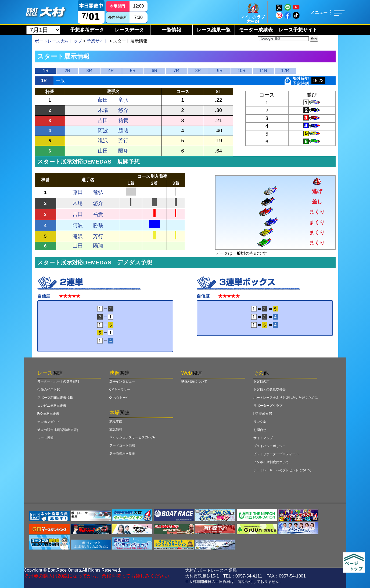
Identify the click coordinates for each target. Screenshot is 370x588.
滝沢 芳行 (113, 141)
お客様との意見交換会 (270, 389)
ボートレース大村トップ (58, 41)
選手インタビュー (122, 381)
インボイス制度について (271, 462)
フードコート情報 (122, 445)
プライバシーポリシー (270, 446)
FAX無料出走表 (49, 414)
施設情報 (116, 429)
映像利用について (194, 381)
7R (176, 71)
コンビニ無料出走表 (52, 406)
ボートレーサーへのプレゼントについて (282, 470)
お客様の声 (261, 381)
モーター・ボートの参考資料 (58, 381)
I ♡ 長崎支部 (263, 414)
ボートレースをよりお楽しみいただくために (286, 398)
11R (263, 71)
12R (285, 71)
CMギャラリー (120, 389)
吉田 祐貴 (113, 120)
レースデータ (129, 30)
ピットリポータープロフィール (276, 454)
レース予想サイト (298, 30)
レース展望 (45, 438)
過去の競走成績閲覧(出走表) (58, 430)
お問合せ (260, 430)
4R (111, 71)
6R (155, 71)
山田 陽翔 (113, 151)
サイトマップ (263, 438)
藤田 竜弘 (113, 100)
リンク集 (260, 422)
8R (198, 71)
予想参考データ (87, 30)
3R (89, 71)
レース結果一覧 (214, 30)
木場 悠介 (113, 110)
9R (220, 71)
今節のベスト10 (49, 389)
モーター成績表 (256, 30)
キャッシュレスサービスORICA (132, 437)
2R (67, 71)
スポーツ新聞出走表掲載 (55, 398)
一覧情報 (171, 30)
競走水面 (116, 421)
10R (241, 71)
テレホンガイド (49, 422)
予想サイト (98, 41)
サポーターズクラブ (268, 406)
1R (46, 71)
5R (133, 71)
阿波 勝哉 (113, 131)
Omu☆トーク (119, 398)
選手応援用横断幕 (122, 454)
